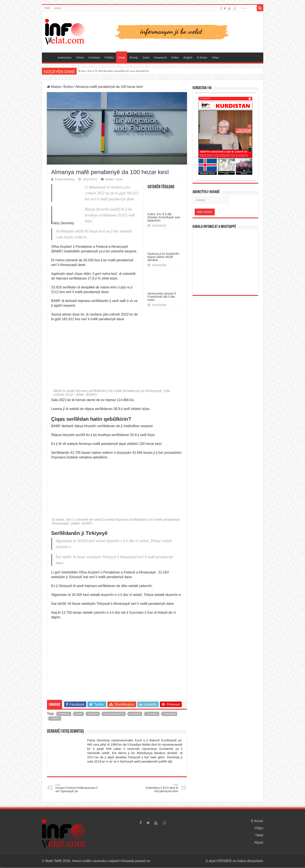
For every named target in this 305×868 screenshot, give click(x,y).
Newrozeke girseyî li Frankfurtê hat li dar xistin (162, 297)
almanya (64, 714)
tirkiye (55, 719)
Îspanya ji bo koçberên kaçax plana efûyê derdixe (164, 257)
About (58, 8)
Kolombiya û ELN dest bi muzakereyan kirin (157, 788)
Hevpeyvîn (160, 57)
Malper (54, 87)
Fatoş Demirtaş (65, 179)
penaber (152, 714)
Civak (122, 57)
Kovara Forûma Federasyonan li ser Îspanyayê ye (77, 788)
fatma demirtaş (114, 714)
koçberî (135, 714)
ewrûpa (93, 714)
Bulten (68, 87)
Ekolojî (134, 57)
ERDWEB (224, 861)
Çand (146, 57)
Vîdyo (215, 57)
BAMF (79, 714)
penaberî (170, 714)
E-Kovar (202, 57)
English (188, 57)
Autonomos (65, 57)
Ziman (80, 57)
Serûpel (50, 57)
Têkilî (47, 8)
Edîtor (175, 57)
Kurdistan (94, 57)
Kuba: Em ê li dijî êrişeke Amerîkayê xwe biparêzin (114, 71)
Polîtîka (109, 57)
